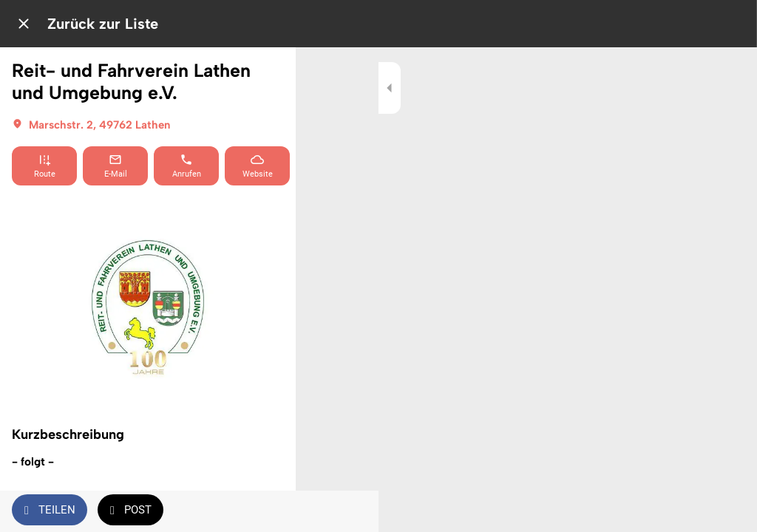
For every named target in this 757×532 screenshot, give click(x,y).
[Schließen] (24, 24)
